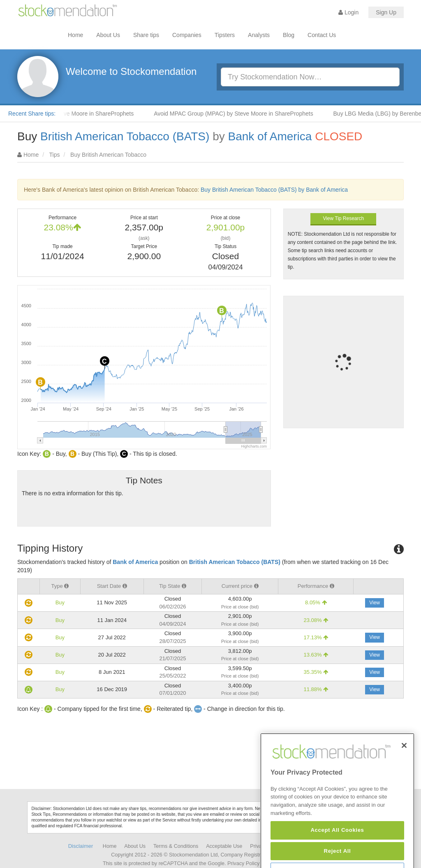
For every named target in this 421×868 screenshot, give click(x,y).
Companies (187, 35)
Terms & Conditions (176, 846)
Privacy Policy (243, 863)
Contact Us (322, 35)
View (375, 603)
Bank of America (270, 136)
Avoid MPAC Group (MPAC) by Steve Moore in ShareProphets (238, 114)
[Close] (404, 768)
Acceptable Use (224, 846)
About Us (108, 35)
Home (75, 35)
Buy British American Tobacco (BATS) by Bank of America (274, 190)
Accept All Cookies (337, 853)
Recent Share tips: (32, 114)
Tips (55, 155)
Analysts (259, 35)
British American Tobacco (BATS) (125, 136)
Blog (289, 35)
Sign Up (386, 12)
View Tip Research (343, 218)
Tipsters (225, 35)
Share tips (146, 35)
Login (348, 12)
